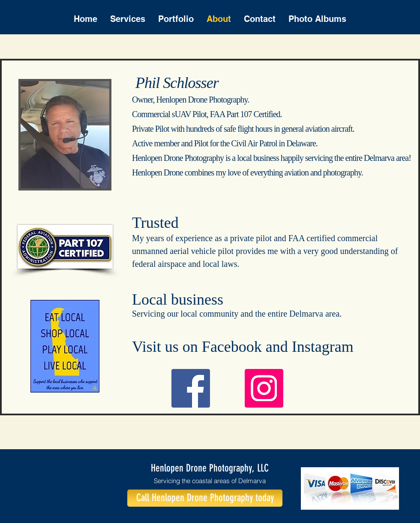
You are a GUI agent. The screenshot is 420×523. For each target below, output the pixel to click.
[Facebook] (191, 388)
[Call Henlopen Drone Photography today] (205, 498)
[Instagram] (264, 388)
